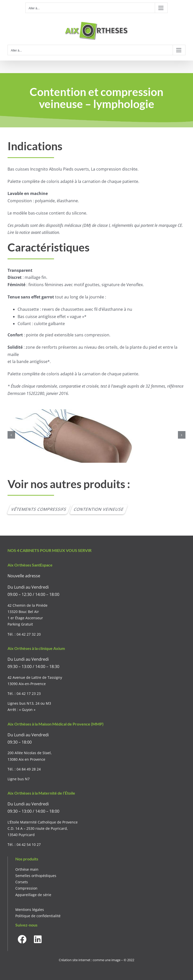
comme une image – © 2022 (113, 960)
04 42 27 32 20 (29, 634)
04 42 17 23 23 (29, 693)
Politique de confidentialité (38, 916)
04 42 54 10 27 (29, 844)
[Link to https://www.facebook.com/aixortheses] (22, 939)
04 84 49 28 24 (29, 769)
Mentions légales (30, 910)
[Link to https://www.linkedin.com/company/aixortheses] (38, 939)
